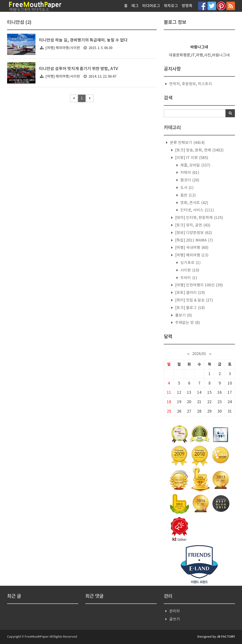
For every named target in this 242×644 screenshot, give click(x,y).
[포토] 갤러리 (190, 293)
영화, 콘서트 (194, 203)
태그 (135, 6)
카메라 (189, 173)
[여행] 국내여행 (191, 248)
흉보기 (183, 315)
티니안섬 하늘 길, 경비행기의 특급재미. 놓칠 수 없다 (83, 40)
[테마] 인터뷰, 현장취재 (199, 218)
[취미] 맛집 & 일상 (194, 300)
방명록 (187, 6)
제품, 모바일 (195, 165)
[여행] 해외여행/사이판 (63, 48)
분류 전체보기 (187, 143)
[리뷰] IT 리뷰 (191, 158)
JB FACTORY (226, 637)
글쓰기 (175, 619)
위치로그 (171, 6)
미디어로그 (151, 6)
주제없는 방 (187, 323)
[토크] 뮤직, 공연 (192, 225)
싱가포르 (190, 263)
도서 (186, 188)
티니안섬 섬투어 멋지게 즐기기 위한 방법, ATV (78, 69)
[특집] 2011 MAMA (194, 240)
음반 (188, 195)
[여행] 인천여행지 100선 (199, 285)
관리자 (175, 611)
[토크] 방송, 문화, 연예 (199, 150)
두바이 (188, 278)
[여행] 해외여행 (191, 255)
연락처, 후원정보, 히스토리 (191, 84)
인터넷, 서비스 (197, 210)
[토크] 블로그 (190, 308)
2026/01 (199, 354)
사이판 (189, 270)
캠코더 (189, 180)
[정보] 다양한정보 (193, 233)
